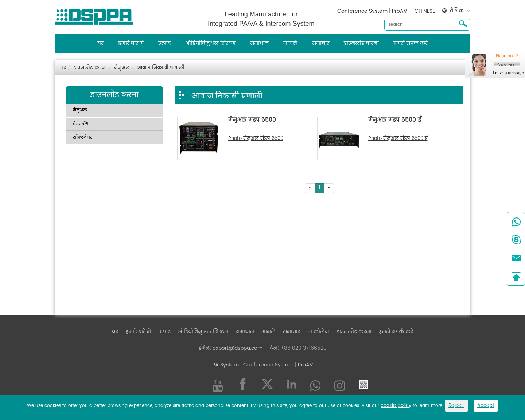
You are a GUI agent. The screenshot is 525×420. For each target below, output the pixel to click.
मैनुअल (122, 68)
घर (100, 43)
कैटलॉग (81, 124)
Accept (486, 406)
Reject (456, 406)
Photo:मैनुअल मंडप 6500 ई (398, 139)
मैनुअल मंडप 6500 (252, 121)
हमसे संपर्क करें (411, 43)
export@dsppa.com (238, 348)
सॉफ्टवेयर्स (83, 138)
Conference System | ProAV (372, 11)
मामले (290, 43)
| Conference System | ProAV (276, 365)
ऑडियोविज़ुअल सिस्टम (210, 43)
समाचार (321, 43)
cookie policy (396, 406)
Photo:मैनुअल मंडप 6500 (256, 139)
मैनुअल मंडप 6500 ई (395, 121)
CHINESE (425, 11)
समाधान (259, 43)
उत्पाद (164, 43)
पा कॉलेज (318, 332)
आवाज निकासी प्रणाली (161, 68)
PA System (225, 365)
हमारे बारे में (131, 43)
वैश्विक (457, 11)
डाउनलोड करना (361, 43)
